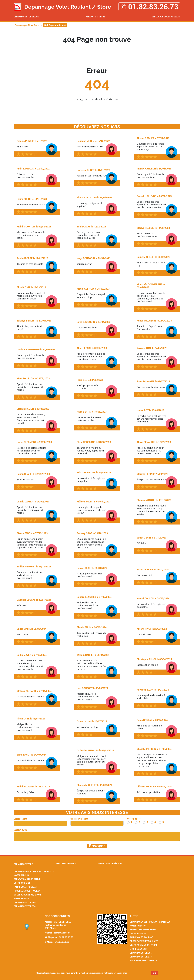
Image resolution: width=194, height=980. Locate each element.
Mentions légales (66, 864)
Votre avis (20, 830)
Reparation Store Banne (27, 879)
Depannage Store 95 (25, 902)
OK (154, 973)
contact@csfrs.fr (62, 933)
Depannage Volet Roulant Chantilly (34, 871)
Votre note (134, 819)
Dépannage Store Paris (26, 17)
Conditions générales (110, 864)
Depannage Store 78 (25, 906)
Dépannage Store (23, 864)
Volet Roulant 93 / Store (28, 895)
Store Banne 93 (22, 899)
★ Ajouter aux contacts (143, 961)
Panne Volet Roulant (26, 887)
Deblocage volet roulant (166, 17)
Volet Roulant (22, 883)
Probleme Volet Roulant (28, 891)
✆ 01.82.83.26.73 (149, 7)
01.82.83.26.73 (66, 937)
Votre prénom (79, 819)
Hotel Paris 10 (22, 875)
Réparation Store (95, 17)
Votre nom (20, 819)
